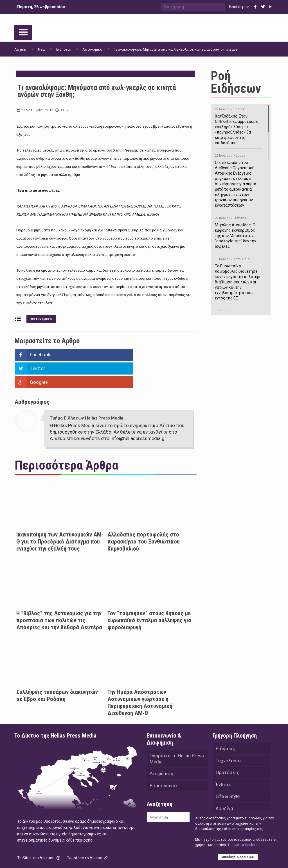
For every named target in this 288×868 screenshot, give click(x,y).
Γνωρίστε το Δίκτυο (88, 830)
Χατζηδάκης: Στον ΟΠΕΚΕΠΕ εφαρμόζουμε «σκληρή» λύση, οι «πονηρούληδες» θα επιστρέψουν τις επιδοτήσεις (238, 125)
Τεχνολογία (228, 734)
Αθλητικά (226, 795)
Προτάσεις (228, 746)
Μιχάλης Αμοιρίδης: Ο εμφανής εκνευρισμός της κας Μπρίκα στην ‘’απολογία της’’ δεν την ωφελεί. (238, 231)
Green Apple (178, 856)
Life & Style (228, 771)
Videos (223, 808)
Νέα (41, 49)
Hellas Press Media (87, 856)
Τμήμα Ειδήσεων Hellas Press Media (86, 391)
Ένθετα (224, 758)
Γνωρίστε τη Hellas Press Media (177, 731)
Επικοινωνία (163, 759)
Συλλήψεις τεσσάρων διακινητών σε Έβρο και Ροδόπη (57, 668)
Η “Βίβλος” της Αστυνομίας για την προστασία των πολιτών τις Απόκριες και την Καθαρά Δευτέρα (59, 593)
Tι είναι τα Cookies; (243, 845)
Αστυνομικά (92, 49)
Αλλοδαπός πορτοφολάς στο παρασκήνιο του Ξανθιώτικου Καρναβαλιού (144, 514)
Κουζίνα (224, 783)
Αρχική (20, 49)
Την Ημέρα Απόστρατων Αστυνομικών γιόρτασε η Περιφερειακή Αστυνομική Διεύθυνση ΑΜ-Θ (140, 675)
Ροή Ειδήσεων (236, 82)
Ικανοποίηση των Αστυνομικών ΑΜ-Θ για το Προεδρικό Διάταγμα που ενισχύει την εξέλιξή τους (60, 514)
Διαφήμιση (161, 747)
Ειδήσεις (64, 49)
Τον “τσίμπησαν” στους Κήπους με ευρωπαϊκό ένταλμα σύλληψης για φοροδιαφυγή (149, 593)
